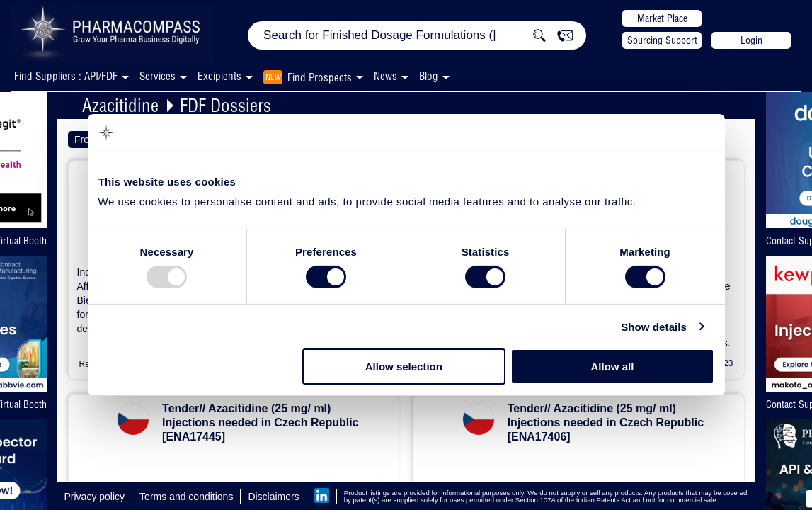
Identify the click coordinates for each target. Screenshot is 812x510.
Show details (654, 327)
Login (751, 40)
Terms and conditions (186, 497)
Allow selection (404, 367)
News (385, 76)
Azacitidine (120, 105)
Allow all (613, 367)
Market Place (662, 18)
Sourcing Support (662, 40)
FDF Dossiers (225, 105)
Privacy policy (95, 497)
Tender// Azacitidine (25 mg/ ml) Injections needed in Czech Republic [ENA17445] (260, 423)
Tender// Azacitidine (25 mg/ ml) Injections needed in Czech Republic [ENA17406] (606, 423)
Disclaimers (273, 497)
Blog (429, 76)
